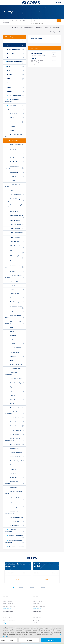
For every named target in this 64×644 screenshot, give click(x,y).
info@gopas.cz (7, 609)
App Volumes (34, 48)
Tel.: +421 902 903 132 (9, 621)
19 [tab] (47, 588)
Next (5, 573)
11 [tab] (32, 588)
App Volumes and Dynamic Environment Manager (38, 56)
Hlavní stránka (6, 21)
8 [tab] (26, 588)
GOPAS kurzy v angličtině (27, 27)
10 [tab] (30, 588)
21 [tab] (50, 588)
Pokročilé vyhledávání (37, 23)
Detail (18, 579)
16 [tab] (41, 588)
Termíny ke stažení (55, 32)
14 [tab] (37, 588)
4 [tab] (19, 588)
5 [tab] (21, 588)
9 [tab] (28, 588)
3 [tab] (17, 588)
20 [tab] (48, 588)
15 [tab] (39, 588)
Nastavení (29, 640)
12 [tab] (34, 588)
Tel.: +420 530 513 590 (39, 607)
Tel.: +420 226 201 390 (9, 607)
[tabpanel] (18, 572)
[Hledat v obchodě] (44, 21)
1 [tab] (14, 588)
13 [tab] (36, 588)
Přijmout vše (51, 640)
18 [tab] (45, 588)
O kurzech (15, 27)
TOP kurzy (39, 27)
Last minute (56, 27)
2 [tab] (15, 588)
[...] (14, 566)
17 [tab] (43, 588)
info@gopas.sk (7, 623)
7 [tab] (25, 588)
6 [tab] (23, 588)
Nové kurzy (47, 27)
